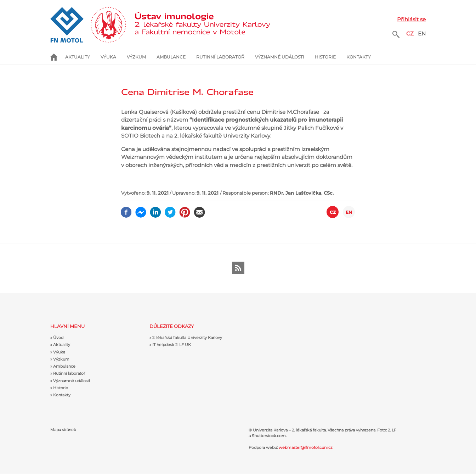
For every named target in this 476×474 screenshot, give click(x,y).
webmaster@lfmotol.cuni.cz (306, 447)
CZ (410, 34)
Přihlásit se (411, 19)
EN (422, 34)
